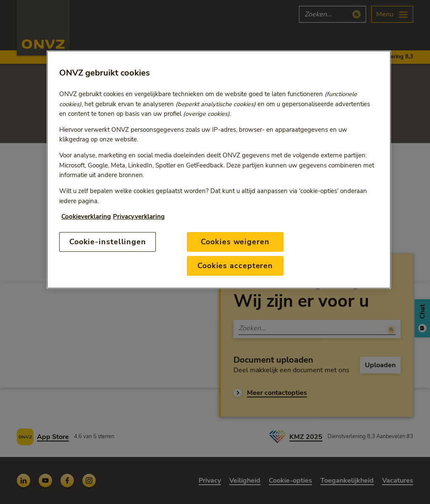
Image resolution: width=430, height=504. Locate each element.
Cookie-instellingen (108, 242)
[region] (219, 170)
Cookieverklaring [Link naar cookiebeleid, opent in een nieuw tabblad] (86, 217)
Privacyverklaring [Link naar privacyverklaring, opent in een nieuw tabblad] (139, 217)
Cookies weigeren (235, 242)
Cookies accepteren (235, 266)
